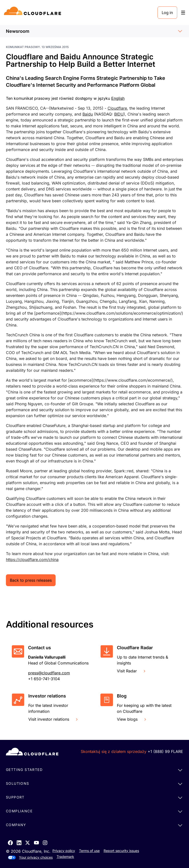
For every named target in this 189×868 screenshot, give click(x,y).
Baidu (88, 114)
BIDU (119, 114)
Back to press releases (31, 580)
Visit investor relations (54, 719)
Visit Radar (132, 671)
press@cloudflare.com (49, 673)
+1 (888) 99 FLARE (165, 751)
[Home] (33, 13)
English (118, 98)
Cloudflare (117, 108)
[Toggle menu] (183, 13)
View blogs (132, 719)
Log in (167, 13)
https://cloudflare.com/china (32, 560)
